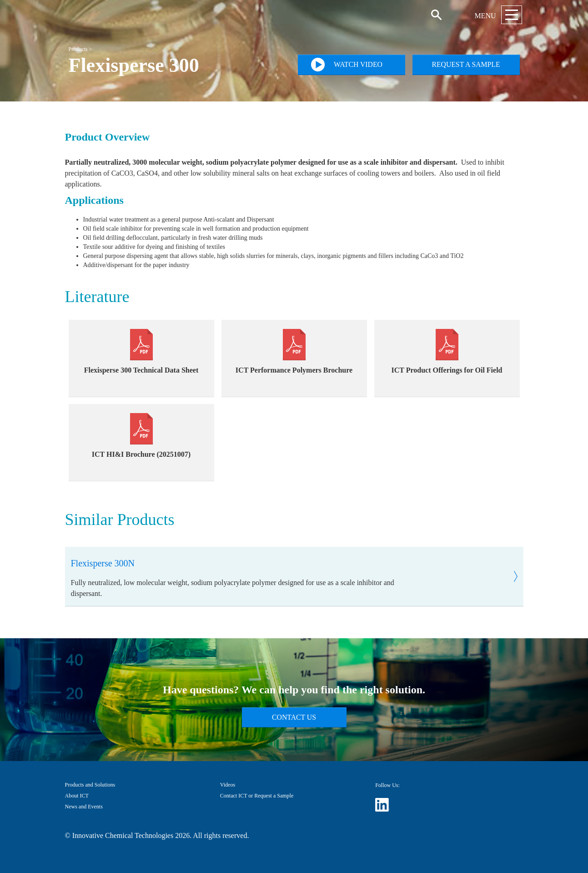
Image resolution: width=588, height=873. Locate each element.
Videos (228, 785)
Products (78, 49)
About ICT (77, 796)
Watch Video (347, 65)
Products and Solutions (90, 785)
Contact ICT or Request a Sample (257, 796)
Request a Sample (466, 64)
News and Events (84, 807)
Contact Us (294, 717)
